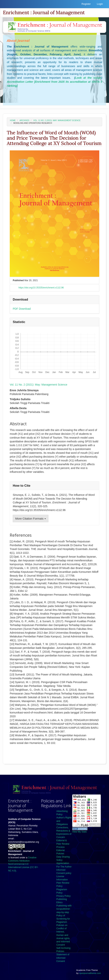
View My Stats (79, 832)
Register (86, 4)
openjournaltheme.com (90, 973)
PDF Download (22, 309)
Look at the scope (88, 78)
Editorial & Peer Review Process (63, 844)
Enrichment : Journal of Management (44, 13)
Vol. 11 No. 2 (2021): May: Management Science (57, 120)
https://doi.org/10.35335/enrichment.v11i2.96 (41, 288)
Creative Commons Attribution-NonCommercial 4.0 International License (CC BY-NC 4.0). (23, 864)
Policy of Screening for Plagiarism (63, 919)
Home (13, 120)
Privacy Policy (64, 896)
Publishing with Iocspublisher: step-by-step (64, 909)
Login (100, 4)
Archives (24, 120)
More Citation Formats (31, 519)
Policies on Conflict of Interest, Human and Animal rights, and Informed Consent (63, 935)
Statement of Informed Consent (63, 958)
